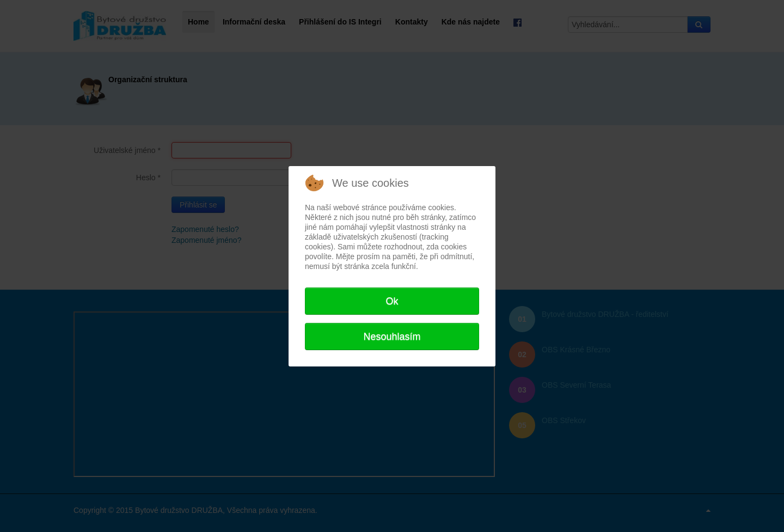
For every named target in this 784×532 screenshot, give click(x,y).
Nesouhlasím (392, 337)
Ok (392, 301)
